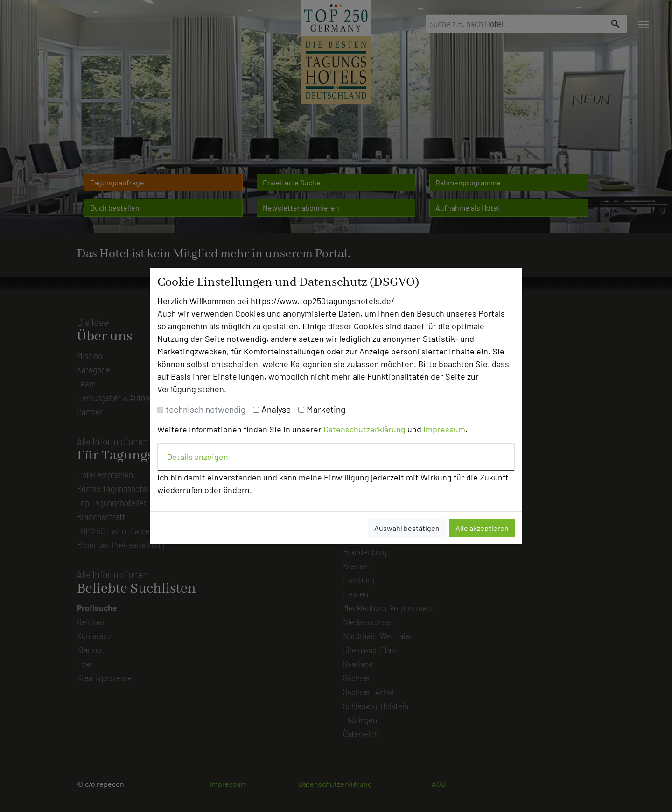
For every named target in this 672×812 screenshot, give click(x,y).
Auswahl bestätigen (407, 528)
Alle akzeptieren (482, 528)
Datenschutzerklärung (364, 429)
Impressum (444, 429)
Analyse (276, 409)
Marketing (326, 409)
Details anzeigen (198, 457)
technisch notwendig (206, 409)
